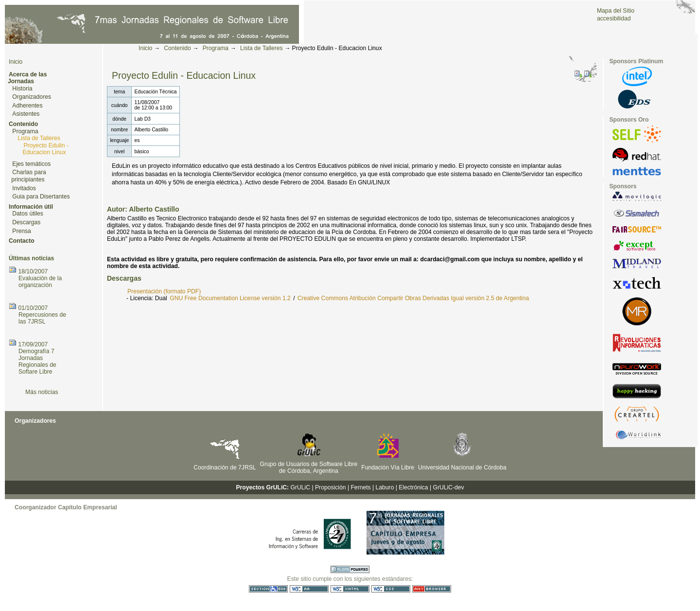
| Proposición (329, 487)
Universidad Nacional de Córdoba (462, 467)
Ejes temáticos (31, 164)
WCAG (309, 589)
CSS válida (391, 589)
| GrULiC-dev (447, 487)
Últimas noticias (31, 258)
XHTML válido (350, 589)
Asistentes (26, 114)
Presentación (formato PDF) (164, 291)
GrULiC (301, 487)
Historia (22, 89)
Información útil (31, 207)
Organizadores (32, 97)
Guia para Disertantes (41, 197)
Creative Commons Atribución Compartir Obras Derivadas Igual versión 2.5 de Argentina (413, 298)
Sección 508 (268, 589)
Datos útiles (28, 214)
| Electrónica (412, 487)
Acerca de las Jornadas (27, 78)
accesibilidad (614, 18)
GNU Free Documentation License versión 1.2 (230, 298)
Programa (216, 48)
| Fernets (359, 487)
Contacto (22, 241)
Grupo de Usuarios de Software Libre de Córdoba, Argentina (309, 467)
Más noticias (42, 392)
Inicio (145, 48)
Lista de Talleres (262, 48)
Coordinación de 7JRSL (225, 467)
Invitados (24, 188)
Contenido (177, 48)
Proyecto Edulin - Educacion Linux (45, 149)
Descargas (26, 222)
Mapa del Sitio (616, 11)
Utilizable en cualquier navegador (432, 589)
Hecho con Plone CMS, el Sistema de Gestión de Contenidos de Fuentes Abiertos (350, 569)
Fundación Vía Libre (388, 467)
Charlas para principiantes (29, 176)
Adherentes (27, 106)
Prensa (22, 231)
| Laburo (383, 487)
